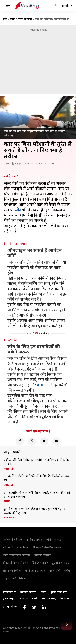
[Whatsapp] (32, 441)
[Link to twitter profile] (34, 607)
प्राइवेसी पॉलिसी (28, 592)
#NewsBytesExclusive (47, 547)
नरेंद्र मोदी (8, 547)
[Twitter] (44, 441)
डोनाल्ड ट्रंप (10, 517)
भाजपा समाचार (43, 555)
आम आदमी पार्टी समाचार (17, 555)
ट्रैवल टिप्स (23, 547)
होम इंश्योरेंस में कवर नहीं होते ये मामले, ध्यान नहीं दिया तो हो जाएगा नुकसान (37, 495)
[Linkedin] (56, 441)
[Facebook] (20, 441)
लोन (18, 210)
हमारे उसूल (9, 598)
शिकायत (23, 598)
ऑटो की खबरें (25, 19)
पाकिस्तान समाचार (35, 571)
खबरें (12, 19)
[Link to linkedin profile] (44, 607)
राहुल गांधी (55, 571)
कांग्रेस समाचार (34, 540)
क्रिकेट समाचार (40, 563)
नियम (43, 592)
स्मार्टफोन (9, 469)
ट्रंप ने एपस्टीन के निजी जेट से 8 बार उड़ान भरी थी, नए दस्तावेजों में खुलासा (35, 511)
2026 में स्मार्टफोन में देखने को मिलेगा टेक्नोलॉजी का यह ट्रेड (36, 479)
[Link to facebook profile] (24, 607)
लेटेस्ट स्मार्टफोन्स (12, 571)
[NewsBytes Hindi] (27, 6)
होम (5, 19)
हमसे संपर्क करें (59, 592)
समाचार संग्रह (49, 598)
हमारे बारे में (9, 592)
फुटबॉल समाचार (60, 563)
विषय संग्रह (66, 598)
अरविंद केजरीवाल (13, 540)
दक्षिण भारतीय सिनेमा (15, 578)
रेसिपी (67, 571)
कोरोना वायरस (54, 540)
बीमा (41, 385)
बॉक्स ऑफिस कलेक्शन (16, 563)
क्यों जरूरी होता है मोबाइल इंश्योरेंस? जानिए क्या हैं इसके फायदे (36, 462)
